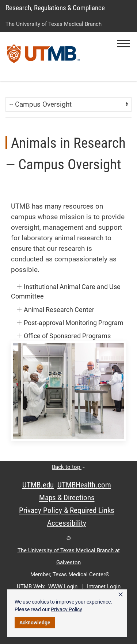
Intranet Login (104, 586)
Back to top (68, 467)
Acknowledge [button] (35, 623)
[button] (123, 44)
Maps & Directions (67, 498)
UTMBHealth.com (84, 485)
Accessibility (67, 523)
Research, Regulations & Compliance (55, 8)
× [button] (121, 594)
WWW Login (63, 586)
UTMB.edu (38, 485)
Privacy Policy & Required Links (67, 510)
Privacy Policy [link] (66, 609)
